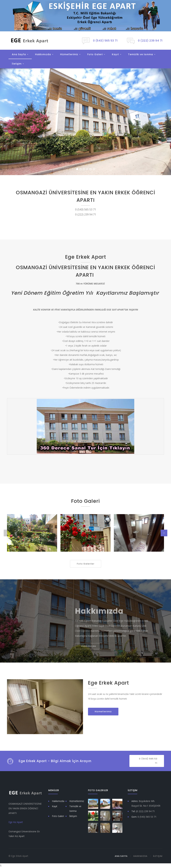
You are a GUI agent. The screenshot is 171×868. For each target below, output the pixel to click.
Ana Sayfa (19, 54)
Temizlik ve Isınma (141, 54)
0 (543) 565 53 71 (148, 761)
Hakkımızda (43, 54)
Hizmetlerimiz (69, 54)
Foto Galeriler (86, 564)
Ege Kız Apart (16, 822)
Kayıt (115, 54)
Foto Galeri (95, 54)
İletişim (17, 64)
